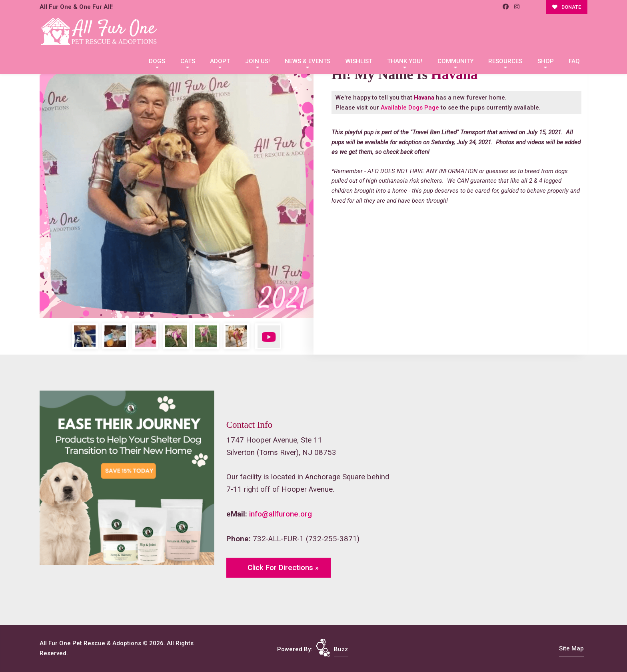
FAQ (574, 61)
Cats (188, 61)
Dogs (157, 61)
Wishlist (359, 61)
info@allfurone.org (281, 514)
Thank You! (405, 61)
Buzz (341, 649)
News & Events (308, 61)
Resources (505, 61)
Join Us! (258, 61)
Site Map (571, 648)
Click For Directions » (283, 568)
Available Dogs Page (410, 108)
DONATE (567, 7)
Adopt (220, 61)
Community (455, 61)
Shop (546, 61)
